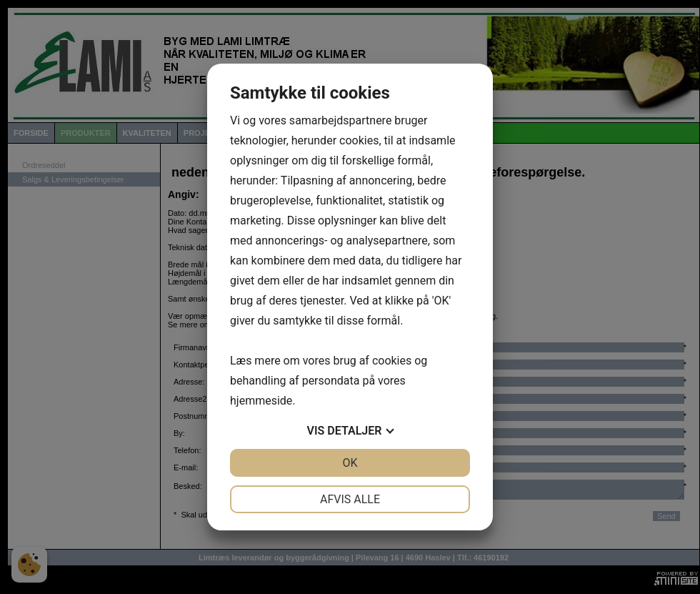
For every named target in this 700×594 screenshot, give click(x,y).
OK (350, 463)
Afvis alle (350, 499)
